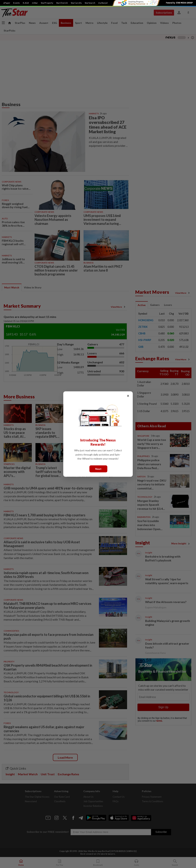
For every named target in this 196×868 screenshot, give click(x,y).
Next (98, 469)
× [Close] (128, 396)
